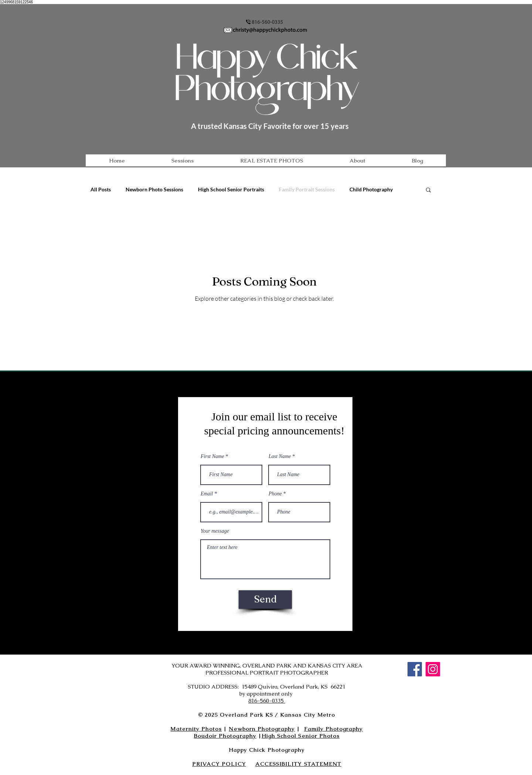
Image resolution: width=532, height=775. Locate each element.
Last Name (280, 457)
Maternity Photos (196, 729)
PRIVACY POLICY (219, 764)
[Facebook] (415, 669)
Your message (215, 531)
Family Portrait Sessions (307, 189)
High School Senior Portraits (231, 189)
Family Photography (334, 729)
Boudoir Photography (225, 736)
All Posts (101, 189)
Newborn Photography (262, 729)
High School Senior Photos (301, 736)
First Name (212, 457)
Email (207, 494)
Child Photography (371, 189)
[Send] (265, 600)
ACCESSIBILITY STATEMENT (298, 764)
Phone (275, 494)
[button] (428, 190)
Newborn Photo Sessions (154, 189)
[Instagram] (433, 669)
